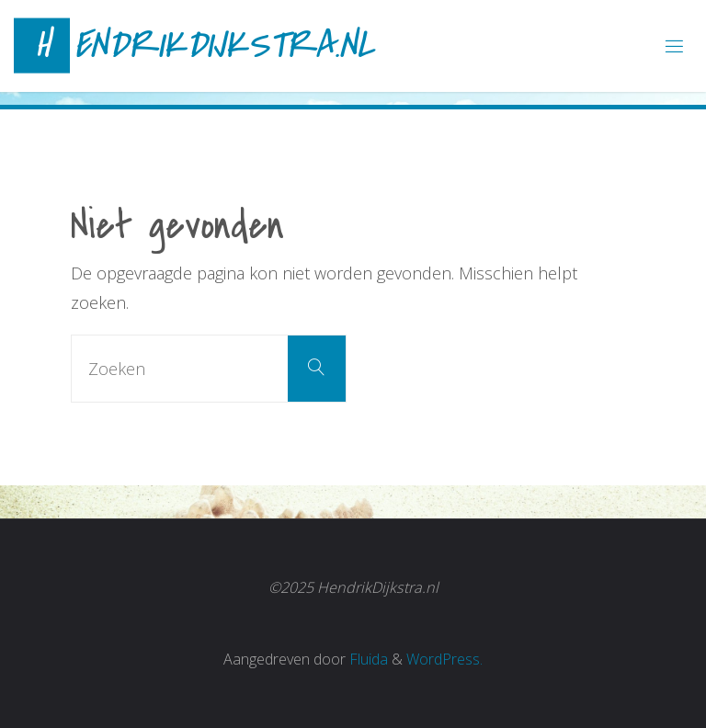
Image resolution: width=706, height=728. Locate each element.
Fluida (367, 659)
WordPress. (444, 659)
